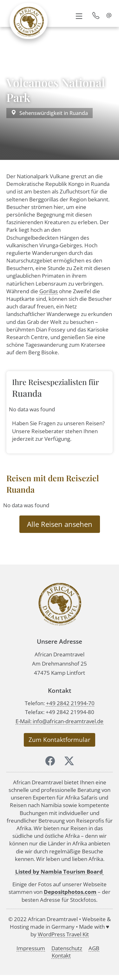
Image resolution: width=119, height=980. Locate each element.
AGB (94, 948)
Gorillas (49, 291)
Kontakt (61, 955)
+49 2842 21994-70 (70, 703)
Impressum (31, 948)
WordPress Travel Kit (63, 934)
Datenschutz (67, 948)
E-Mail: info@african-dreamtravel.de (60, 721)
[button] (79, 16)
